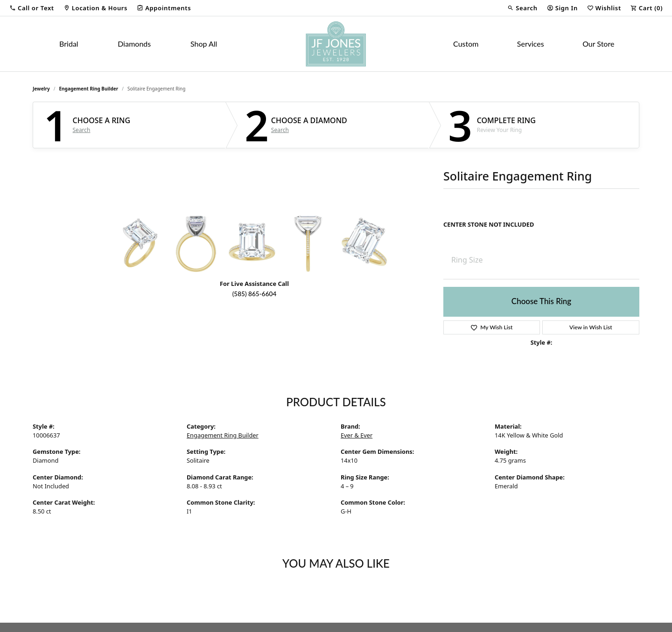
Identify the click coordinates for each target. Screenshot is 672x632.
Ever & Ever (357, 435)
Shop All (204, 44)
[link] (95, 8)
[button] (32, 8)
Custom (466, 44)
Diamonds (134, 44)
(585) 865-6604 (255, 294)
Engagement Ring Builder (89, 89)
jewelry (41, 89)
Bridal (69, 44)
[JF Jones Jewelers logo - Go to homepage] (336, 44)
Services (531, 44)
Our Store (598, 44)
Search (82, 130)
